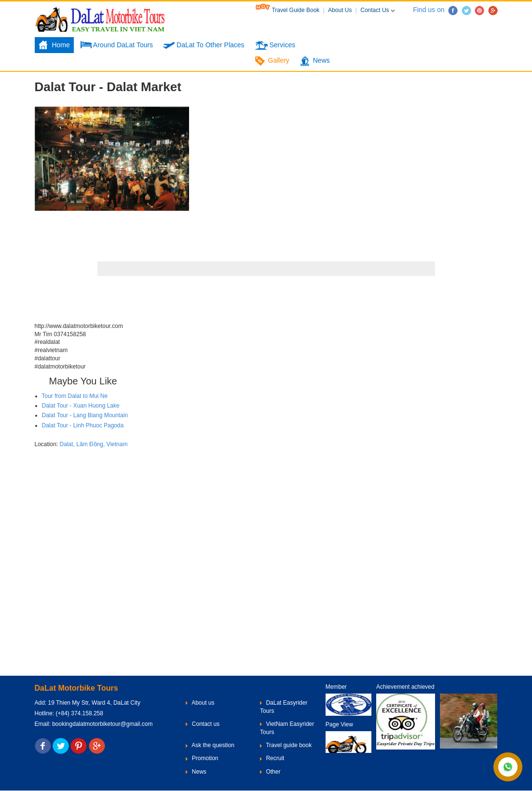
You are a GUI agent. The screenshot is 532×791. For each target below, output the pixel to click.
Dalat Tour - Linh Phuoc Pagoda (83, 425)
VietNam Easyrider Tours (287, 728)
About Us (341, 10)
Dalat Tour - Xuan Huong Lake (81, 406)
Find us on (423, 10)
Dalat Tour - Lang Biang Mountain (85, 415)
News (315, 61)
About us (200, 703)
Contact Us (378, 10)
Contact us (203, 724)
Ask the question (210, 745)
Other (270, 772)
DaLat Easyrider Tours (284, 707)
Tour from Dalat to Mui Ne (75, 396)
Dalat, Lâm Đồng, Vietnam (94, 444)
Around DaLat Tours (116, 45)
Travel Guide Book (288, 10)
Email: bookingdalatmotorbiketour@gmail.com (94, 724)
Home (54, 45)
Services (275, 45)
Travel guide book (286, 745)
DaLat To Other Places (204, 45)
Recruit (272, 758)
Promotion (202, 758)
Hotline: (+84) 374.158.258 (69, 713)
